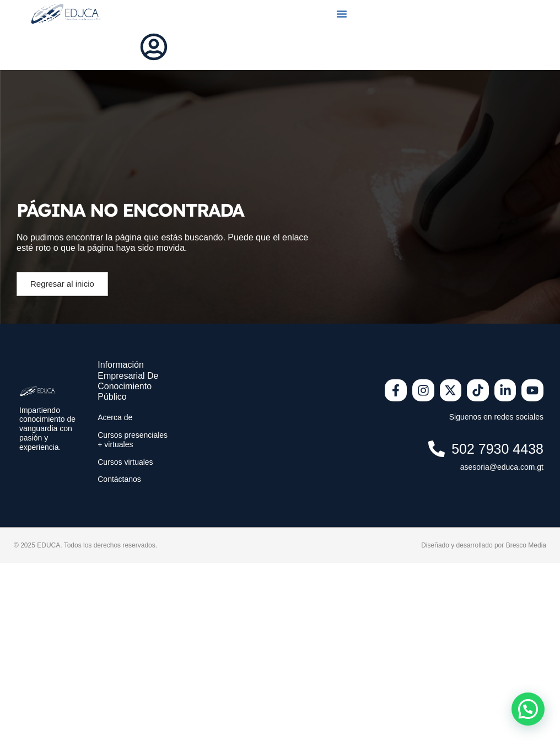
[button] (342, 14)
